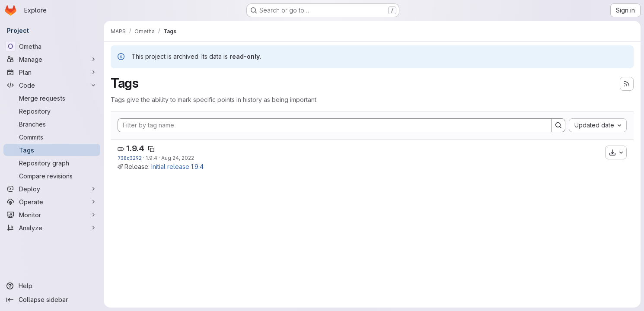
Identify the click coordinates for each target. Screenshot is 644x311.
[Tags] (52, 150)
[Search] (558, 125)
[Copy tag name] (151, 149)
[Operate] (52, 202)
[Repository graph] (52, 163)
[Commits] (52, 137)
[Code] (52, 85)
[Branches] (52, 124)
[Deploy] (52, 189)
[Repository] (52, 111)
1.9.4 (135, 148)
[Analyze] (52, 228)
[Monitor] (52, 215)
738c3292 (130, 158)
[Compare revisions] (52, 176)
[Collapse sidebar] (52, 300)
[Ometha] (52, 46)
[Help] (52, 286)
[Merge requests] (52, 98)
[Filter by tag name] (335, 125)
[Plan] (52, 72)
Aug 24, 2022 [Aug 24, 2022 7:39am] (178, 158)
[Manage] (52, 59)
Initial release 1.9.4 (177, 167)
